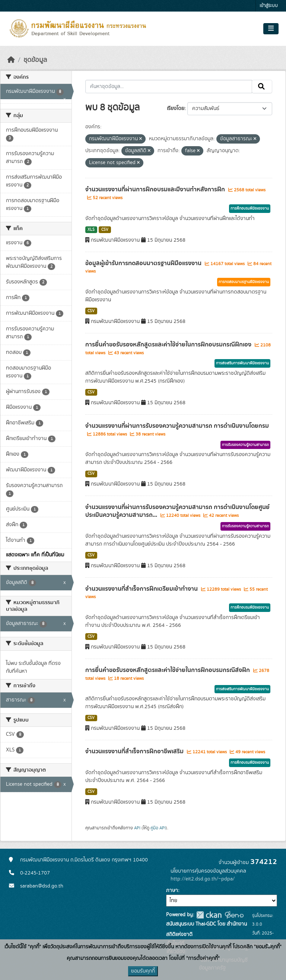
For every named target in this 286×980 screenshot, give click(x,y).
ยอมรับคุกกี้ (143, 971)
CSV (105, 230)
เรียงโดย (176, 109)
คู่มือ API (158, 828)
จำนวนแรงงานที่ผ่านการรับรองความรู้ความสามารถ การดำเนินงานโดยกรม (177, 426)
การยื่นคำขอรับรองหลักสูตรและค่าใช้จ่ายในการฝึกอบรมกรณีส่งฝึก (168, 670)
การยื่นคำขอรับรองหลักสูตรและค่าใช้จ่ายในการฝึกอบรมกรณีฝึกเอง (169, 345)
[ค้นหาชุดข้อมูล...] (169, 87)
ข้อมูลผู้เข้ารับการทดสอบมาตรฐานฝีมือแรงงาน (144, 263)
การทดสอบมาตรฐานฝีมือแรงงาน (244, 282)
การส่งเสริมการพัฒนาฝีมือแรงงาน (242, 363)
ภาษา (172, 891)
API (137, 828)
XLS (91, 230)
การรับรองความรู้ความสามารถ (245, 445)
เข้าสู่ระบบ (269, 6)
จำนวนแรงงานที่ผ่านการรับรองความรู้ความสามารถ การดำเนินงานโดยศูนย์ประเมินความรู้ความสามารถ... (177, 511)
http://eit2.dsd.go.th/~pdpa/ (203, 879)
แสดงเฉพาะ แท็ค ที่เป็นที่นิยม (35, 555)
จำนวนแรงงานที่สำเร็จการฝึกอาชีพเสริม (135, 751)
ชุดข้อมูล (35, 60)
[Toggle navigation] (271, 29)
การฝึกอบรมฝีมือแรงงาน (250, 208)
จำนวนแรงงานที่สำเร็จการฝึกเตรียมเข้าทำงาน (142, 589)
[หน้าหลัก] (11, 60)
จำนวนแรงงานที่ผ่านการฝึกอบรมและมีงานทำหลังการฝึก (156, 189)
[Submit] (262, 87)
